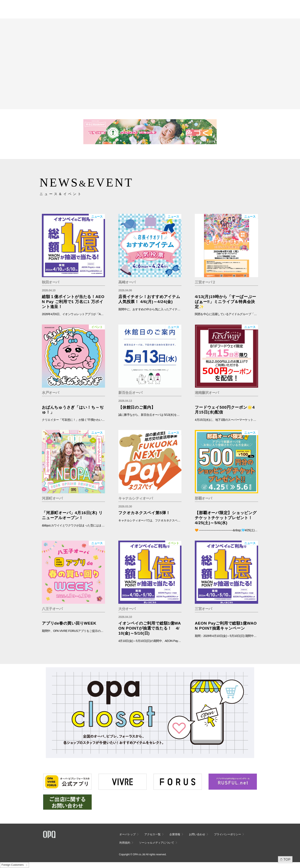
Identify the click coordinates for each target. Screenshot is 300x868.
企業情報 (175, 834)
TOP (287, 859)
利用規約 (125, 843)
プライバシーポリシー (227, 834)
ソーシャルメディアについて (157, 843)
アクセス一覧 (152, 834)
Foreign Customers (12, 865)
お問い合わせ (197, 834)
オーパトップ (127, 834)
